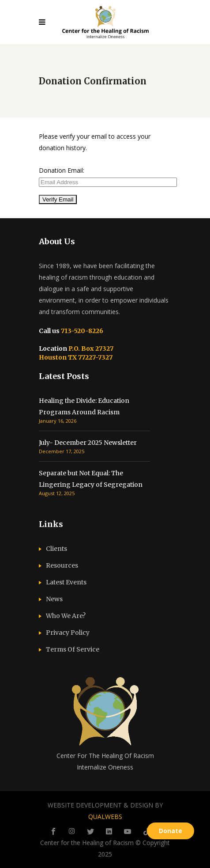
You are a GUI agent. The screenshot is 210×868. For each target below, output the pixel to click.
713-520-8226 (81, 331)
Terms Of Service (73, 649)
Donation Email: (62, 170)
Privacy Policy (68, 633)
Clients (56, 549)
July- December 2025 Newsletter (88, 443)
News (54, 599)
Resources (62, 565)
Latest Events (66, 582)
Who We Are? (66, 616)
